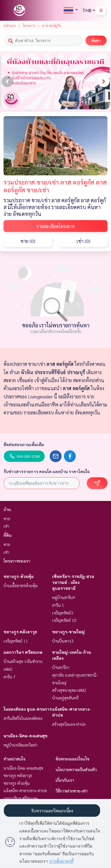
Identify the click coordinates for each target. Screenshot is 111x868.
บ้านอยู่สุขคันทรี (65, 698)
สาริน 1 (58, 605)
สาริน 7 (9, 677)
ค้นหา (96, 40)
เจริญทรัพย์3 (63, 613)
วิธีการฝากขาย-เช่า (72, 791)
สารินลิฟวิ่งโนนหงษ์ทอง (23, 718)
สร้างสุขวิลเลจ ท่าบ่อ (69, 724)
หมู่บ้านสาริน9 (64, 597)
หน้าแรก (10, 25)
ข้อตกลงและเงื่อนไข (73, 759)
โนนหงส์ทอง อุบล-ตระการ (28, 709)
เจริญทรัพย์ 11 (16, 641)
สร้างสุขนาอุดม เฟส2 (69, 690)
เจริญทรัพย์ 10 (64, 620)
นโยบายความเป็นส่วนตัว (76, 769)
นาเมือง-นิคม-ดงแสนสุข (25, 736)
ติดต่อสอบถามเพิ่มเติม (24, 444)
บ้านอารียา (61, 667)
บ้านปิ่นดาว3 (63, 641)
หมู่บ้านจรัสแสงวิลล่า (20, 745)
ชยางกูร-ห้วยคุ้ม (19, 576)
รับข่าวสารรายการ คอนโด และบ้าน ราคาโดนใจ (47, 471)
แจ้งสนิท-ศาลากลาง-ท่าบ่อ (25, 790)
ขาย (7, 518)
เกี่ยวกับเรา (65, 780)
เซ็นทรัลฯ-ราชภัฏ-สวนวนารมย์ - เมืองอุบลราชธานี (73, 582)
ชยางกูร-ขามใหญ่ (68, 632)
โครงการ (29, 25)
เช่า (6, 526)
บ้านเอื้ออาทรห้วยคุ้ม (21, 585)
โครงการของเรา (17, 561)
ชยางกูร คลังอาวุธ (20, 632)
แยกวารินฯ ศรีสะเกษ (23, 652)
